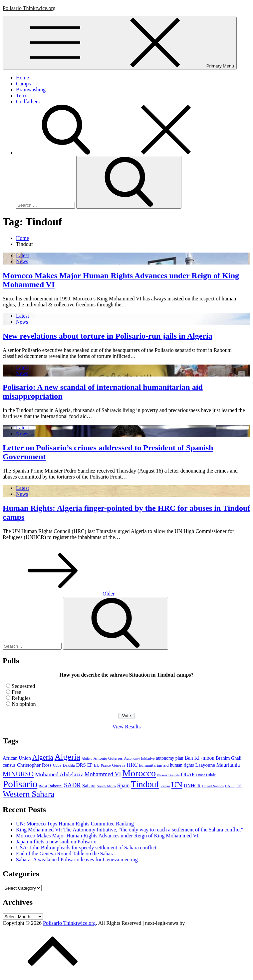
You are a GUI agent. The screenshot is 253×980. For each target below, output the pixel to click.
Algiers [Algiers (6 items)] (87, 759)
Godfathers (28, 102)
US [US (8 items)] (239, 786)
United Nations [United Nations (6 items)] (213, 786)
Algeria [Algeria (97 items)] (67, 757)
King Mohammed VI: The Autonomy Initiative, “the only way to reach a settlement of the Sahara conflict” (129, 830)
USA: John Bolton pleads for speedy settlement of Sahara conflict (86, 848)
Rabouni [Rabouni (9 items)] (55, 786)
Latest (22, 255)
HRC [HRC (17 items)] (132, 765)
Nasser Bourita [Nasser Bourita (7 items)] (168, 775)
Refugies (21, 698)
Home (22, 78)
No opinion (24, 704)
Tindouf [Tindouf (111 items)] (145, 784)
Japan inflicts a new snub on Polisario (56, 842)
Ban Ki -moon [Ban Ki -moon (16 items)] (199, 758)
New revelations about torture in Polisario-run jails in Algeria (108, 336)
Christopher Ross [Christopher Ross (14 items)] (34, 765)
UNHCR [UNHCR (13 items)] (192, 786)
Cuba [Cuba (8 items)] (57, 765)
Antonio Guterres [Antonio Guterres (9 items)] (108, 758)
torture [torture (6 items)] (165, 786)
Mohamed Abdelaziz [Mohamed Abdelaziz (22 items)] (59, 774)
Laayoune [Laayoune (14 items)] (205, 765)
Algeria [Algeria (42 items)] (43, 757)
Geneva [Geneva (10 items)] (119, 765)
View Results (127, 727)
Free (16, 692)
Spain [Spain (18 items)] (123, 785)
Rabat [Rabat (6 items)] (43, 786)
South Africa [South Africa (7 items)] (107, 786)
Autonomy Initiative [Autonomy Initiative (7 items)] (139, 758)
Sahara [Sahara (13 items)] (89, 786)
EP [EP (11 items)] (90, 765)
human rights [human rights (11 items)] (182, 765)
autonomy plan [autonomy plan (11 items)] (170, 758)
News (22, 261)
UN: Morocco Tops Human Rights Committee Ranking (75, 824)
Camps (23, 84)
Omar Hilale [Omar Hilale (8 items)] (206, 775)
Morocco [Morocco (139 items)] (139, 773)
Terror (23, 96)
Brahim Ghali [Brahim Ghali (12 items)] (229, 758)
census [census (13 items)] (9, 765)
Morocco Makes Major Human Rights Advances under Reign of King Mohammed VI (107, 836)
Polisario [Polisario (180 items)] (20, 784)
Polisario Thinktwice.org (29, 8)
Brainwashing (31, 90)
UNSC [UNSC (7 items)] (230, 786)
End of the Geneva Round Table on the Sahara (65, 854)
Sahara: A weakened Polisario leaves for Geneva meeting (77, 860)
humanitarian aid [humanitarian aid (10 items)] (154, 765)
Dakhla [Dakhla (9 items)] (69, 765)
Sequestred (23, 686)
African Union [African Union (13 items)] (17, 758)
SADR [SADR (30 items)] (72, 785)
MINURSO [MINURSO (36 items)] (18, 774)
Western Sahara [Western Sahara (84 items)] (28, 794)
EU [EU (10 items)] (97, 765)
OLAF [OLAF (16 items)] (188, 774)
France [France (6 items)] (106, 765)
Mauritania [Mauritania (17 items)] (228, 765)
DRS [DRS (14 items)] (81, 765)
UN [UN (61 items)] (177, 785)
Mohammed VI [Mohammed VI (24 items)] (103, 774)
